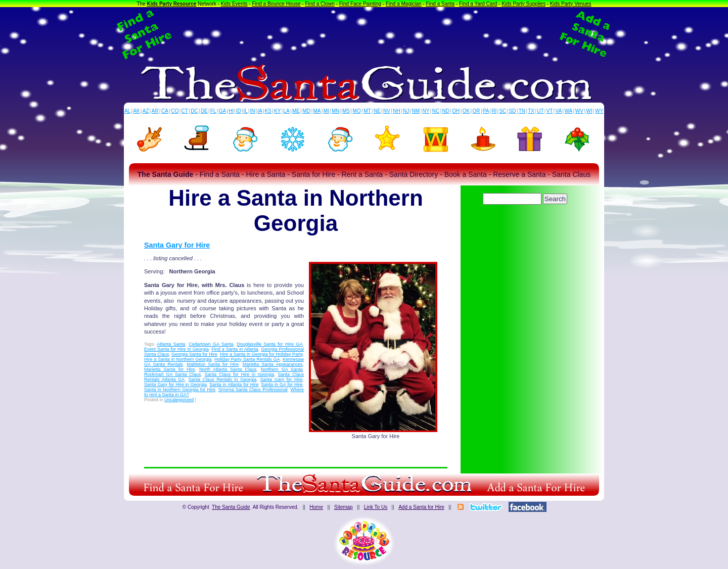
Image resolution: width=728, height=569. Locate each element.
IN (252, 111)
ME (296, 111)
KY (277, 111)
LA (287, 111)
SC (503, 111)
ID (239, 111)
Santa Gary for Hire (177, 245)
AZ (146, 111)
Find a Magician (404, 4)
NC (436, 111)
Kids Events (234, 4)
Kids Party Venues (571, 4)
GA (222, 111)
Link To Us (376, 507)
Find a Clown (320, 4)
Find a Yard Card (478, 4)
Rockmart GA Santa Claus (172, 374)
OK (466, 111)
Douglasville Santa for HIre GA (269, 344)
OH (456, 111)
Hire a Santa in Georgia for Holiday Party (261, 354)
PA (486, 111)
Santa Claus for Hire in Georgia (239, 374)
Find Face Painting (360, 4)
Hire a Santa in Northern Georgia (178, 359)
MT (367, 111)
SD (513, 111)
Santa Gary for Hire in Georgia (175, 385)
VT (550, 111)
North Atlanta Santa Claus (228, 369)
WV (579, 111)
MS (346, 111)
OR (476, 111)
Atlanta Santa (171, 344)
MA (317, 111)
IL (246, 111)
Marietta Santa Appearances (273, 364)
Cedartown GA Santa (211, 344)
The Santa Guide (231, 507)
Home (316, 507)
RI (494, 111)
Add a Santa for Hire (421, 507)
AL (127, 111)
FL (213, 111)
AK (136, 111)
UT (540, 111)
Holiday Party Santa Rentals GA (247, 359)
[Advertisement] (364, 34)
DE (204, 111)
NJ (406, 111)
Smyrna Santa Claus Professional (253, 390)
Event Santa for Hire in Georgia (176, 349)
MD (307, 111)
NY (426, 111)
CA (165, 111)
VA (559, 111)
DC (194, 111)
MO (357, 111)
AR (155, 111)
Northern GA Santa (282, 369)
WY (599, 111)
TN (522, 111)
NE (377, 111)
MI (326, 111)
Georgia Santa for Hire (194, 354)
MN (336, 111)
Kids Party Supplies (524, 4)
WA (569, 111)
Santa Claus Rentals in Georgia (223, 380)
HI (231, 111)
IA (260, 111)
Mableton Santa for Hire (213, 364)
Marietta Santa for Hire (170, 369)
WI (589, 111)
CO (175, 111)
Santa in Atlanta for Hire (234, 385)
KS (268, 111)
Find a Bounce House (276, 4)
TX (531, 111)
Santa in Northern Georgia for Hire (180, 390)
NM (416, 111)
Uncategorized (179, 400)
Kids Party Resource (172, 4)
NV (387, 111)
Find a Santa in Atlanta (235, 349)
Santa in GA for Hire (282, 385)
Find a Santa (440, 4)
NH (396, 111)
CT (185, 111)
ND (446, 111)
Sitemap (344, 507)
